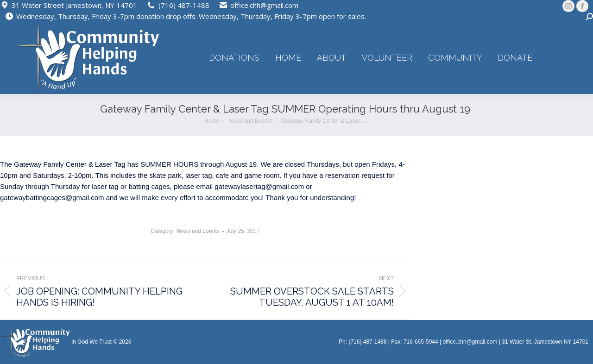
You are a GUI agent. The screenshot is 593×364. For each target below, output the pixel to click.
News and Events (198, 231)
